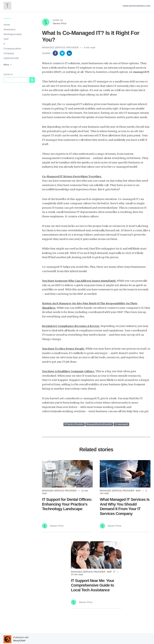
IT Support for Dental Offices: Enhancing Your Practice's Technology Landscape (67, 504)
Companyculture (12, 49)
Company (9, 53)
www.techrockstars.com (137, 6)
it (115, 572)
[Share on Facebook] (56, 53)
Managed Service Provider (61, 47)
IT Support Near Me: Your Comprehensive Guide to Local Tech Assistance (93, 585)
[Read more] (67, 474)
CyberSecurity (11, 58)
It (4, 44)
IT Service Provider (74, 424)
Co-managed (121, 424)
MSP (138, 491)
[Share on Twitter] (63, 53)
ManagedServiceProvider (99, 424)
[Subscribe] (32, 80)
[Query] (16, 80)
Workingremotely (13, 34)
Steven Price (59, 23)
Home (7, 25)
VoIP (6, 39)
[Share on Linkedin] (69, 53)
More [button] (8, 65)
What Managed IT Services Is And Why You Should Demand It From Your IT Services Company (125, 507)
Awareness (9, 29)
